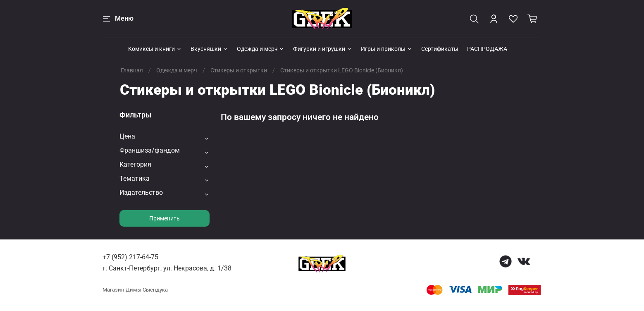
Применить (165, 218)
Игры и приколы (387, 49)
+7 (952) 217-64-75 (130, 257)
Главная (132, 70)
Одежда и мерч (261, 49)
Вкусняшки (209, 49)
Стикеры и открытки (239, 70)
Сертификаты (440, 49)
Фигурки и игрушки (323, 49)
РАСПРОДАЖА (487, 49)
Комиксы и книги (155, 49)
